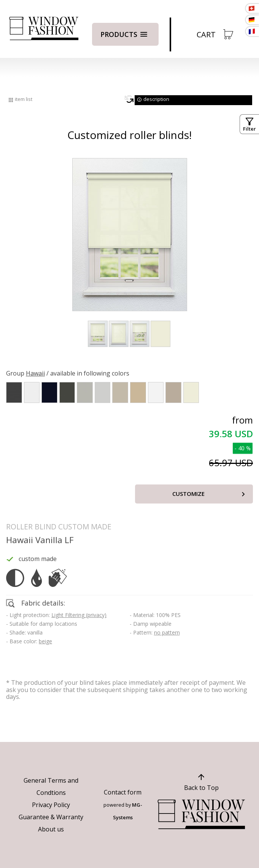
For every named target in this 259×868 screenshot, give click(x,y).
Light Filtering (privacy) (79, 615)
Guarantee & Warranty (51, 817)
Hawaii (35, 373)
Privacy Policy (51, 805)
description (156, 99)
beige (45, 641)
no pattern (167, 632)
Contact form (123, 792)
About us (51, 829)
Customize (188, 494)
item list (24, 99)
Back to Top (201, 788)
